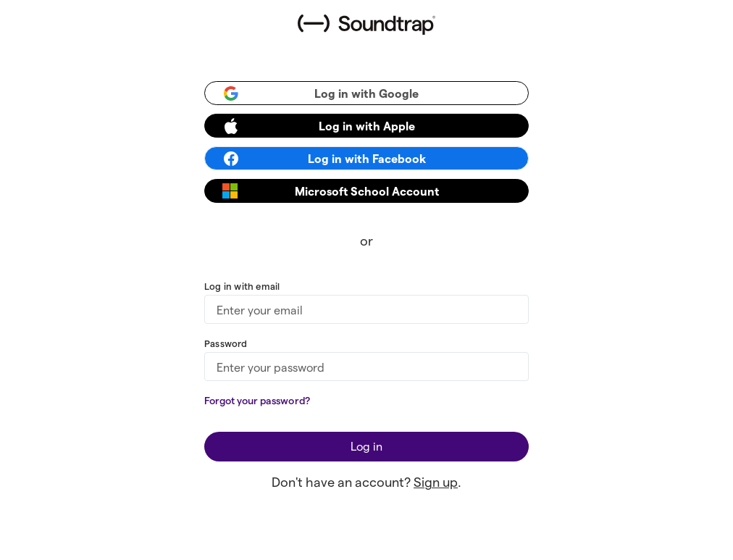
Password (226, 343)
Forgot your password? (257, 400)
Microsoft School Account (331, 191)
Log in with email (242, 286)
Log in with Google (321, 93)
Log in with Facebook (324, 159)
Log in (366, 446)
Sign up (436, 481)
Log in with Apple (319, 126)
